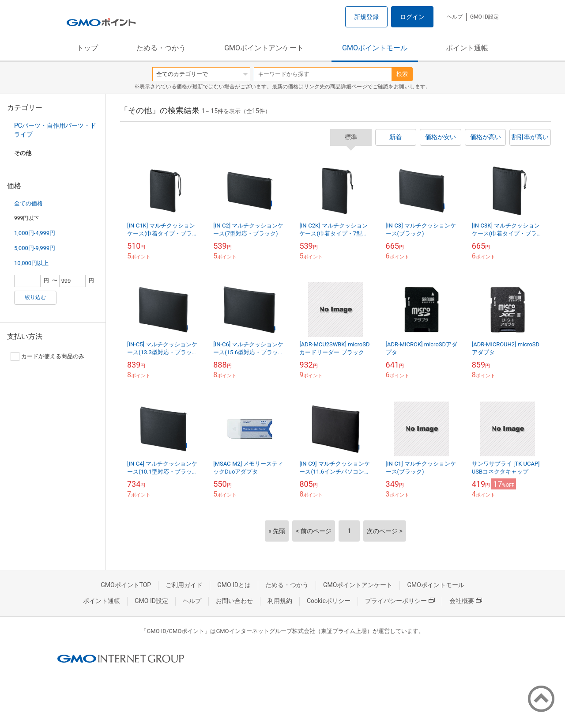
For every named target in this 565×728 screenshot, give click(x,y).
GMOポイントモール (375, 48)
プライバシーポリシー (400, 601)
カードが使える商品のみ (47, 356)
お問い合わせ (234, 601)
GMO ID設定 (484, 17)
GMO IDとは (234, 585)
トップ (87, 48)
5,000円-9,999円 (35, 248)
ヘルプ (455, 17)
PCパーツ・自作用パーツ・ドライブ (55, 130)
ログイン (412, 17)
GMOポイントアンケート (264, 48)
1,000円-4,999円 (35, 233)
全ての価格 (28, 203)
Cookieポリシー (329, 601)
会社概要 (466, 601)
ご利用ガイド (184, 585)
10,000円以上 (31, 263)
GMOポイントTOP (126, 585)
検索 (402, 74)
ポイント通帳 (467, 48)
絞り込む (35, 297)
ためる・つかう (161, 48)
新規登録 (366, 17)
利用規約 (280, 601)
